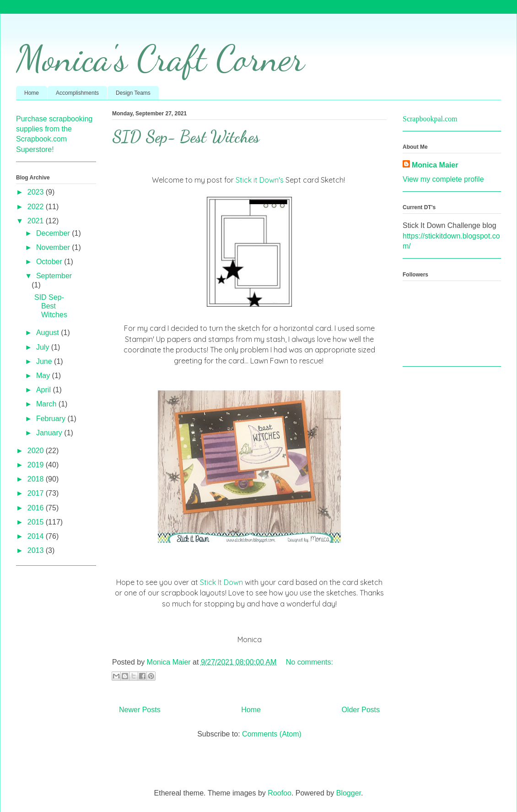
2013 (37, 550)
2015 (37, 522)
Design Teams (133, 93)
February (52, 419)
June (45, 361)
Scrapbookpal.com (430, 119)
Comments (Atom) (272, 734)
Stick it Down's (260, 180)
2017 (37, 493)
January (50, 433)
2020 (37, 451)
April (44, 390)
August (48, 333)
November (54, 247)
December (54, 233)
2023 (37, 192)
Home (32, 93)
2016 (37, 508)
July (44, 347)
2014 (37, 536)
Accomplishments (77, 93)
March (47, 404)
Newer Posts (140, 710)
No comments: (310, 662)
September (54, 276)
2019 (37, 465)
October (50, 262)
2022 (37, 207)
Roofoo (280, 793)
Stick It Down (221, 582)
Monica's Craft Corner (160, 58)
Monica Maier (435, 165)
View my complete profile (443, 179)
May (44, 376)
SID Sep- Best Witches (186, 137)
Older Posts (361, 710)
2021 (37, 221)
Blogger (349, 793)
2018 (37, 479)
